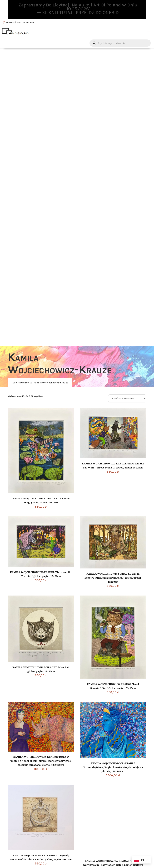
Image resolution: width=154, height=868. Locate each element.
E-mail (92, 767)
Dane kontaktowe (96, 760)
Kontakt (15, 838)
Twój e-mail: (89, 836)
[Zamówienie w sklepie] (127, 87)
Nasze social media (93, 803)
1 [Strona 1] (66, 692)
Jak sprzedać (18, 830)
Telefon (93, 792)
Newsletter (91, 824)
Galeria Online (21, 72)
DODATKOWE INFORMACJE (27, 804)
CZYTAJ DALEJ (62, 798)
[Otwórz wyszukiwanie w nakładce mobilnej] (120, 43)
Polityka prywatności (23, 813)
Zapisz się (114, 846)
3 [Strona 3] (87, 692)
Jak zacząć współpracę (24, 826)
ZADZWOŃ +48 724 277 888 (20, 22)
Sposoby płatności (21, 834)
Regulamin (17, 817)
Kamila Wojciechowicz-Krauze (51, 72)
